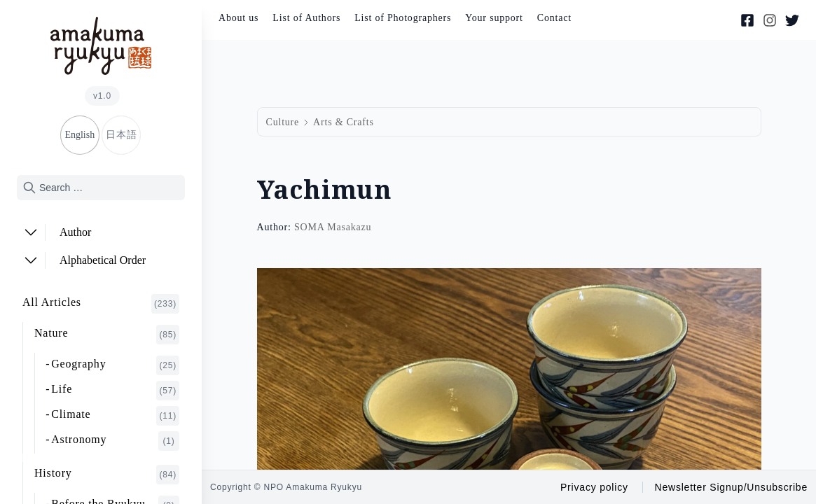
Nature (107, 335)
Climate (115, 416)
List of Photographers (403, 18)
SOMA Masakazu (333, 227)
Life (115, 391)
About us (238, 18)
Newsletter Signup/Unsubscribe (731, 487)
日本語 (121, 135)
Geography (115, 365)
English (79, 135)
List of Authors (306, 18)
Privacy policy (594, 487)
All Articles (101, 304)
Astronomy (115, 441)
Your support (494, 18)
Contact (554, 18)
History (107, 475)
